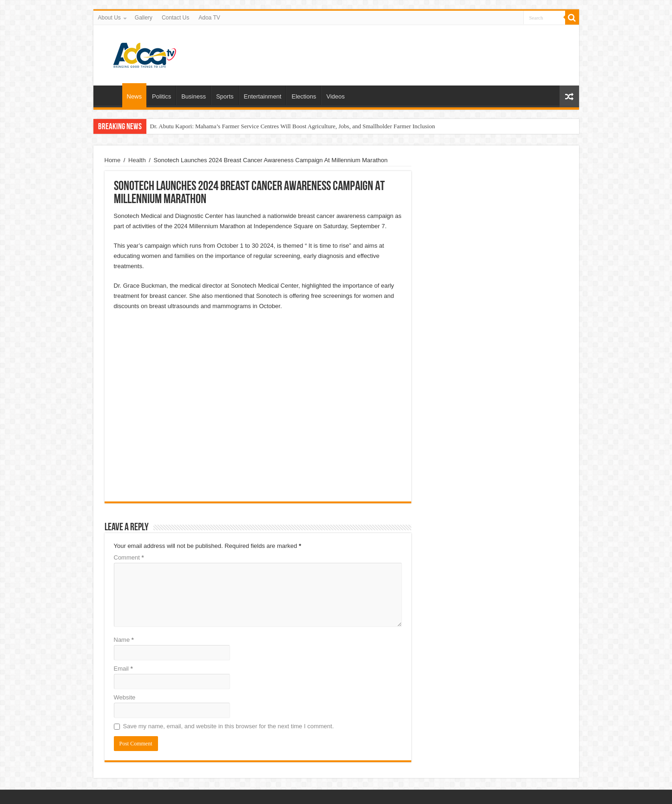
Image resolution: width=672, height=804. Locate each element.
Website (125, 697)
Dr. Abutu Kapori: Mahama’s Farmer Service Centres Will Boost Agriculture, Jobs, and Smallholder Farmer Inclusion (293, 126)
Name (124, 640)
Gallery (144, 18)
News (135, 96)
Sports (225, 96)
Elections (304, 96)
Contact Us (175, 18)
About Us (109, 18)
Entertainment (263, 96)
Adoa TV (209, 18)
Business (194, 96)
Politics (161, 96)
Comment (129, 557)
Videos (336, 96)
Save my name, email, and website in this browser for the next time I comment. (229, 726)
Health (137, 160)
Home (110, 95)
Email (123, 669)
